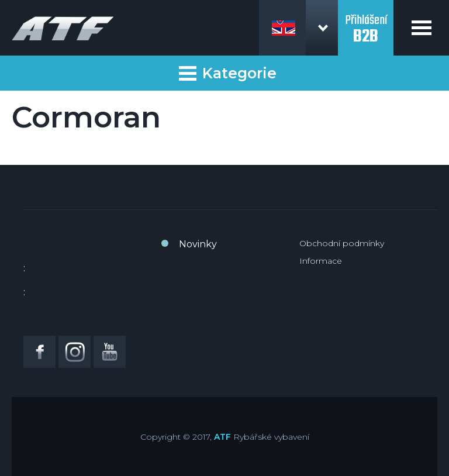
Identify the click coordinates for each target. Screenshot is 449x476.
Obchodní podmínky (342, 243)
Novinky (198, 244)
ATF (222, 437)
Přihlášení (366, 22)
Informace (321, 261)
